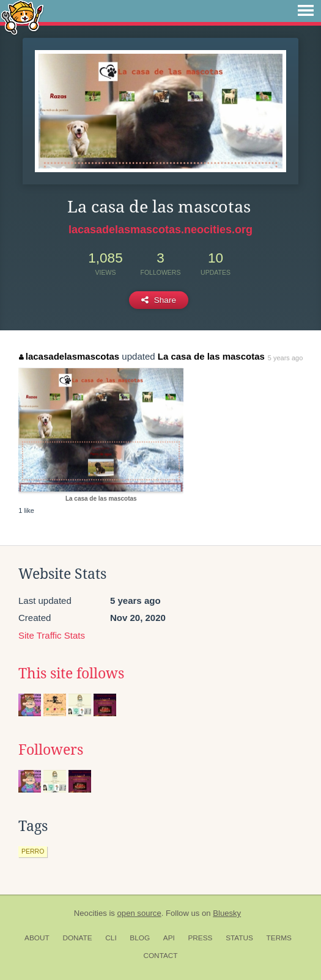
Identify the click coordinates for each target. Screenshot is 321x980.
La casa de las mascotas (211, 356)
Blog (140, 938)
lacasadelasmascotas (69, 356)
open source (139, 913)
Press (200, 938)
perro (33, 851)
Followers (51, 750)
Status (239, 938)
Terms (279, 938)
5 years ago (285, 358)
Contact (160, 956)
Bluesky (227, 913)
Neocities (90, 913)
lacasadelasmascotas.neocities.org (160, 230)
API (169, 938)
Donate (77, 938)
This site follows (71, 673)
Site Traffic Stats (52, 635)
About (37, 938)
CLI (111, 938)
